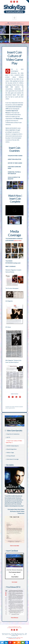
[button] (14, 18)
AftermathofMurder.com (14, 628)
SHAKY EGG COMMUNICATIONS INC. (16, 638)
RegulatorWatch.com (15, 627)
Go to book (14, 582)
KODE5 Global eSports (12, 446)
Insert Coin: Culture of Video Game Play (14, 442)
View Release (15, 618)
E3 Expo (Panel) (10, 456)
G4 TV (8, 437)
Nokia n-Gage (10, 452)
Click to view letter (15, 546)
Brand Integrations (11, 449)
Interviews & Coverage (12, 459)
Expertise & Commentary (13, 434)
